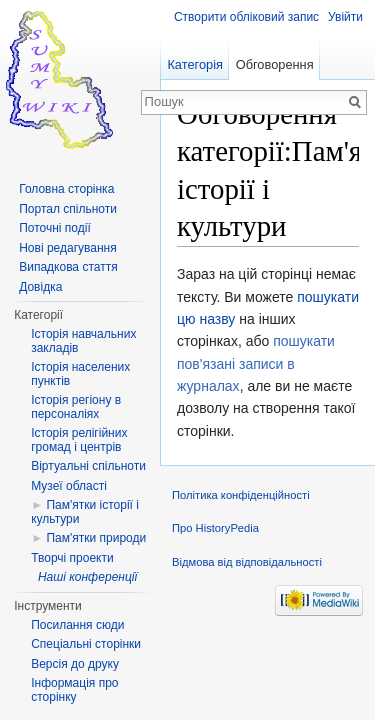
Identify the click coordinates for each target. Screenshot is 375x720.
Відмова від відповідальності (247, 562)
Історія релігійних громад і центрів (79, 440)
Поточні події (55, 228)
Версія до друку (75, 664)
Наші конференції (87, 577)
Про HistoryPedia (215, 528)
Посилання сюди (77, 625)
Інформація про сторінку (74, 690)
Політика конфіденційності (241, 495)
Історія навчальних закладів (83, 341)
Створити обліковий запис (246, 17)
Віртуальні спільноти (88, 466)
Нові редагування (68, 248)
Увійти (345, 17)
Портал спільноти (68, 209)
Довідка (40, 287)
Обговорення (275, 64)
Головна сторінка (66, 189)
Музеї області (69, 486)
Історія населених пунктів (80, 374)
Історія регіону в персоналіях (76, 407)
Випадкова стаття (68, 267)
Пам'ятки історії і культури (85, 512)
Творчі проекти (72, 558)
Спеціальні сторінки (86, 644)
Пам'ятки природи (96, 538)
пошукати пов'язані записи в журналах (256, 363)
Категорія (195, 64)
